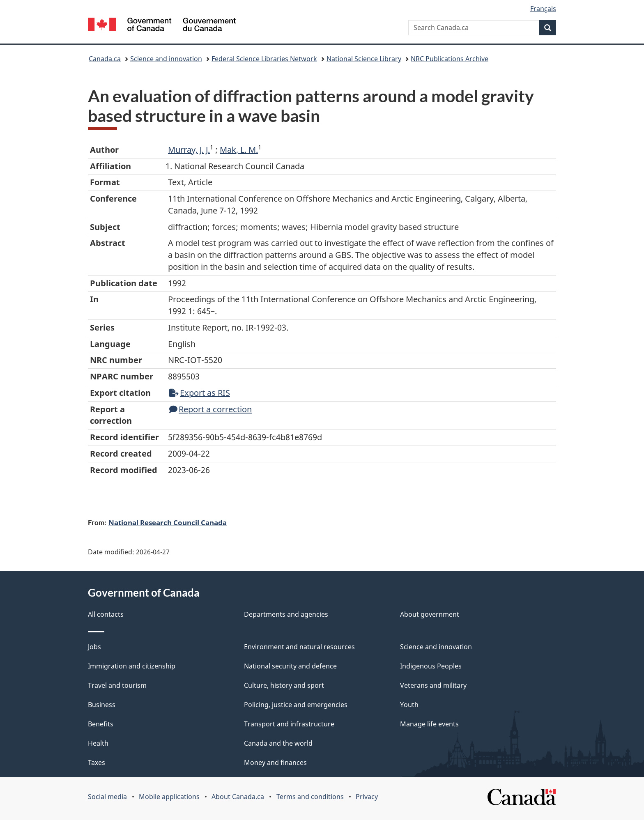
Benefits (101, 724)
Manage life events (429, 724)
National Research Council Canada (168, 522)
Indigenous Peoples (431, 666)
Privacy (367, 797)
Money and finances (275, 763)
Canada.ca (105, 59)
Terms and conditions (310, 797)
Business (102, 705)
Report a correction (210, 409)
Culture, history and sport (284, 685)
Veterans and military (433, 685)
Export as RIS (200, 393)
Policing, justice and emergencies (296, 705)
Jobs (94, 647)
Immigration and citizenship (132, 666)
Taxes (97, 763)
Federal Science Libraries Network (264, 59)
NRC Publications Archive (450, 59)
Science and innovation (166, 59)
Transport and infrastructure (289, 724)
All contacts (106, 614)
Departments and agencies (286, 614)
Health (98, 743)
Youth (409, 705)
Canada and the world (278, 743)
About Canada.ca (238, 797)
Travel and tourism (117, 685)
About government (430, 614)
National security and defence (290, 666)
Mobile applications (169, 797)
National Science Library (364, 59)
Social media (107, 797)
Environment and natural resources (299, 647)
